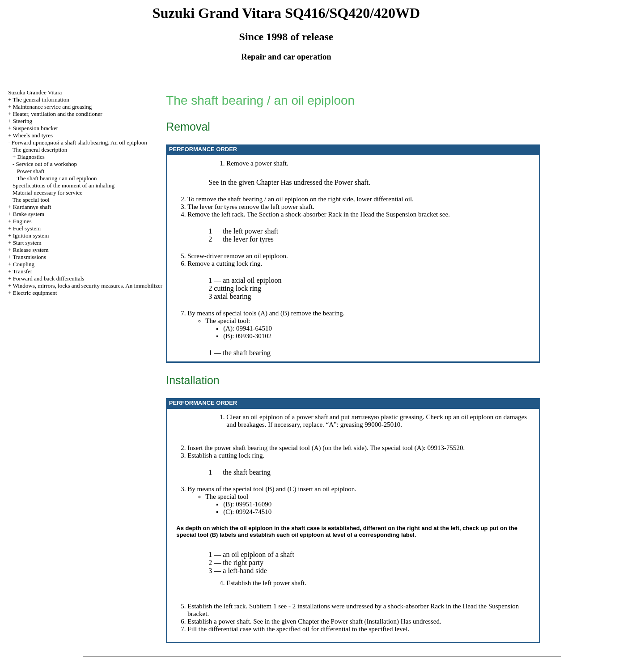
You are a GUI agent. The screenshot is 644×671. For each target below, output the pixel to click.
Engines (22, 221)
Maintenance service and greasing (53, 107)
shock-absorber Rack (314, 214)
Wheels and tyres (33, 135)
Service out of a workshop (46, 164)
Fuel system (27, 228)
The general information (41, 100)
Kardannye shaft (32, 207)
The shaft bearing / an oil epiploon (57, 178)
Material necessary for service (47, 193)
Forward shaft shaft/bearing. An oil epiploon (79, 142)
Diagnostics (31, 157)
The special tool (31, 200)
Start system (27, 243)
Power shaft (31, 171)
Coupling (24, 264)
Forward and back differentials (49, 278)
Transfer (22, 271)
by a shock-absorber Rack (409, 606)
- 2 (292, 606)
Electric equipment (35, 293)
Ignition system (31, 236)
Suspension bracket (36, 128)
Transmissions (29, 257)
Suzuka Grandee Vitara (35, 92)
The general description (40, 150)
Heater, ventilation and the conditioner (58, 114)
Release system (31, 250)
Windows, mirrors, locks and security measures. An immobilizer (87, 286)
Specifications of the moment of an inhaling (64, 185)
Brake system (29, 214)
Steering (23, 121)
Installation (382, 621)
